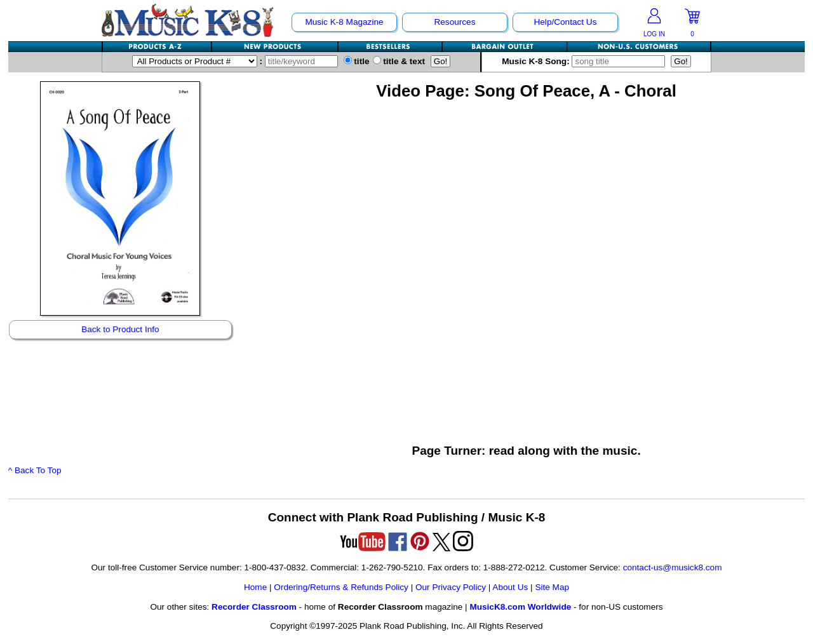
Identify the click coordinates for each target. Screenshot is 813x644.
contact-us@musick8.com (673, 567)
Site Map (552, 587)
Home (255, 587)
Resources (454, 22)
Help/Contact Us (565, 22)
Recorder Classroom (254, 607)
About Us (510, 587)
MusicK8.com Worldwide (520, 607)
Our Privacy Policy (451, 587)
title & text (399, 61)
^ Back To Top (35, 470)
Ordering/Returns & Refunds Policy (341, 587)
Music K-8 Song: (586, 61)
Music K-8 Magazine (344, 22)
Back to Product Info (120, 329)
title (357, 61)
